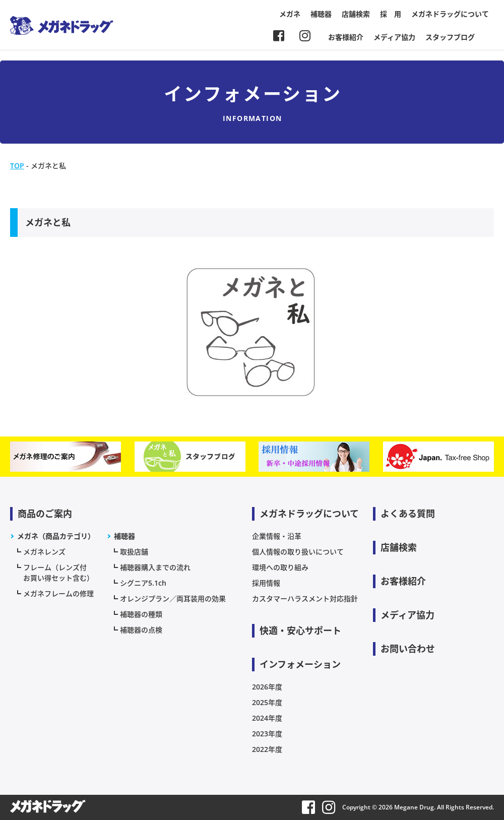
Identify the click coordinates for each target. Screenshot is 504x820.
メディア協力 (394, 37)
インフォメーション (300, 664)
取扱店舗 (134, 552)
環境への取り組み (280, 567)
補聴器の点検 (141, 630)
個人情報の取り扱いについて (298, 552)
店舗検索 (356, 14)
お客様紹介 (346, 37)
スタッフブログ (450, 37)
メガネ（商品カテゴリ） (56, 536)
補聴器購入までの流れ (155, 567)
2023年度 (267, 734)
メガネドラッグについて (450, 14)
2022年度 (267, 749)
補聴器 (321, 14)
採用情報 (266, 583)
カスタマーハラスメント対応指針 (305, 598)
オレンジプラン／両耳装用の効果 (173, 598)
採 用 (391, 14)
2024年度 (267, 718)
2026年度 (267, 687)
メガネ (290, 14)
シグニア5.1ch (143, 583)
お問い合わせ (408, 649)
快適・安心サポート (300, 630)
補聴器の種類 (141, 614)
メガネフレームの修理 (58, 593)
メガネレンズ (44, 552)
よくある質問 (408, 514)
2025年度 (267, 702)
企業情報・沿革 (277, 536)
